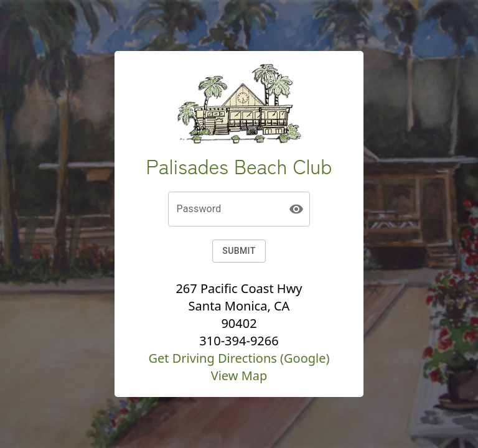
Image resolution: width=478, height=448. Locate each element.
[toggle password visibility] (296, 209)
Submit (239, 251)
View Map (239, 376)
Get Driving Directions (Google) (239, 358)
